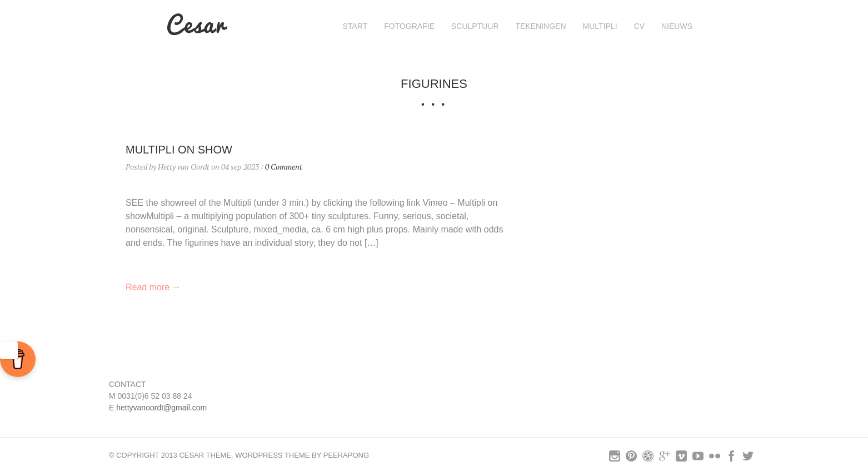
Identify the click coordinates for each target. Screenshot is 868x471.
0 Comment (284, 167)
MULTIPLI (600, 26)
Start (355, 26)
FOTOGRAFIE (409, 26)
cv (639, 26)
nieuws (677, 26)
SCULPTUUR (475, 26)
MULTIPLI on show (179, 150)
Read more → (153, 287)
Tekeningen (541, 26)
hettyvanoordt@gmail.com (161, 408)
